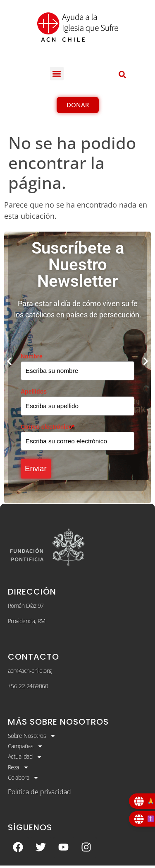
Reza (18, 770)
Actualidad (25, 759)
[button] (57, 74)
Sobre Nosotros (32, 738)
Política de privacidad (39, 794)
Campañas (25, 749)
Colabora (23, 781)
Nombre (32, 356)
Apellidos (34, 392)
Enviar (37, 470)
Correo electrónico (48, 427)
